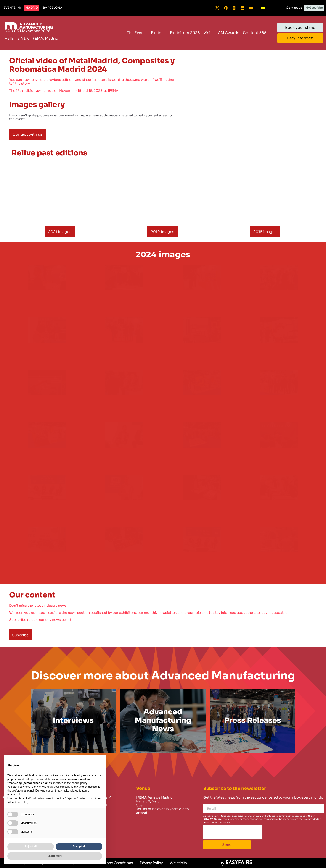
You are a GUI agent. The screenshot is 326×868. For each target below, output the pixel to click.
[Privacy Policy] (150, 863)
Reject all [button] (31, 847)
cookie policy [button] (79, 783)
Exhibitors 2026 (185, 33)
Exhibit (159, 33)
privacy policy (212, 819)
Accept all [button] (79, 847)
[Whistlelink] (177, 863)
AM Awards (229, 33)
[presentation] (233, 832)
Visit (209, 33)
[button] (12, 8)
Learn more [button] (55, 856)
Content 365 (256, 33)
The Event (137, 33)
